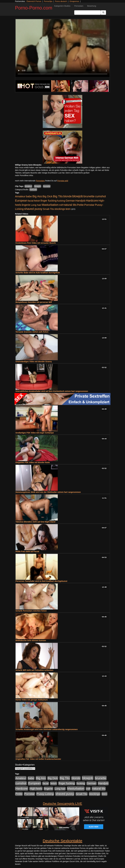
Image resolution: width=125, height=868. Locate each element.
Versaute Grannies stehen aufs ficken (32, 332)
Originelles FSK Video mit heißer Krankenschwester (38, 759)
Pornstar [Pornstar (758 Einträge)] (89, 205)
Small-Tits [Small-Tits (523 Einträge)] (48, 209)
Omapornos (74, 1)
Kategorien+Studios (62, 6)
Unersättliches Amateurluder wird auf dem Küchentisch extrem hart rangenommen (52, 391)
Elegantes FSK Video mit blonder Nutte (33, 462)
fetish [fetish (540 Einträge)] (37, 201)
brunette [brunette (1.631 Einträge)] (89, 196)
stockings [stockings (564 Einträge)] (60, 209)
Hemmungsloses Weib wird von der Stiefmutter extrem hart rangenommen (48, 492)
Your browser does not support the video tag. (62, 48)
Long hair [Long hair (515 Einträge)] (36, 205)
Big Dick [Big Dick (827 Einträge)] (47, 196)
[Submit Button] (103, 13)
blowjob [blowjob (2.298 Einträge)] (78, 196)
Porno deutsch (61, 1)
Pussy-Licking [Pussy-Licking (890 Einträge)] (45, 794)
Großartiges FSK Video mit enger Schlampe (35, 433)
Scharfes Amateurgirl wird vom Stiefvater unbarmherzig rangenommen (47, 729)
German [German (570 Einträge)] (70, 201)
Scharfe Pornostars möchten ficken (31, 611)
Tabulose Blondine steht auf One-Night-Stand (35, 522)
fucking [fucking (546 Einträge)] (61, 201)
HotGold (33, 190)
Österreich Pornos (34, 1)
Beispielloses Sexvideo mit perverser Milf (34, 302)
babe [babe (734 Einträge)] (29, 196)
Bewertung (92, 6)
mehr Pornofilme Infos (24, 175)
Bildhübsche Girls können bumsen (31, 640)
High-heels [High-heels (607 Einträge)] (36, 789)
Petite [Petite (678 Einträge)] (80, 205)
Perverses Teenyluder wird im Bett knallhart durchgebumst (41, 581)
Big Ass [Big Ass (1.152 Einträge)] (37, 196)
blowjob (38, 186)
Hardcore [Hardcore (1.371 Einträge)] (92, 201)
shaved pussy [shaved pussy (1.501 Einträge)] (33, 209)
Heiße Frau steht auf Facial (27, 551)
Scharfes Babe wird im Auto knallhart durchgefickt (38, 273)
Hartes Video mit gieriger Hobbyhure (32, 700)
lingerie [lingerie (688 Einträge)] (26, 205)
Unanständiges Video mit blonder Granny (34, 362)
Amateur (28, 186)
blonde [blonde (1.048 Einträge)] (68, 196)
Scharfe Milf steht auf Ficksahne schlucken (34, 670)
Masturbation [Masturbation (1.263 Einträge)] (50, 205)
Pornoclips (48, 1)
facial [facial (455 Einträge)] (31, 201)
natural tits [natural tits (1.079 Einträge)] (70, 205)
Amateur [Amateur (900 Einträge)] (20, 196)
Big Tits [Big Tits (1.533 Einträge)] (58, 196)
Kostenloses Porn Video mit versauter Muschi (36, 243)
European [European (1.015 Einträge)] (21, 201)
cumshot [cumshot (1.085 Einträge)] (100, 196)
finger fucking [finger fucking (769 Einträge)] (49, 201)
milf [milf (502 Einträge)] (61, 205)
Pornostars (79, 6)
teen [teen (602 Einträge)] (68, 209)
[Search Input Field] (87, 13)
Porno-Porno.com (34, 8)
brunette (47, 186)
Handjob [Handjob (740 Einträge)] (80, 201)
